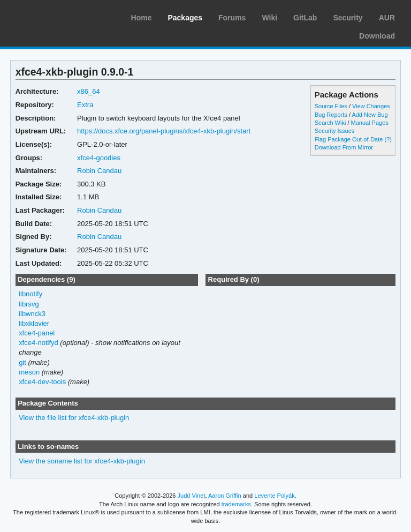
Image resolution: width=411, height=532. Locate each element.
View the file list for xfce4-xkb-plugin (74, 418)
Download (377, 36)
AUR (387, 18)
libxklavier (34, 323)
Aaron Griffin (225, 496)
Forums (232, 18)
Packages (185, 18)
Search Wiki (330, 123)
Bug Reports (331, 115)
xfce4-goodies (99, 158)
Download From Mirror (344, 147)
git (22, 362)
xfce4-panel (37, 333)
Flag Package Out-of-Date (349, 139)
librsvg (29, 304)
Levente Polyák (274, 496)
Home (142, 18)
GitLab (305, 18)
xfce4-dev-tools (42, 382)
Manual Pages (370, 123)
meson (29, 372)
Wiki (269, 18)
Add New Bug (370, 115)
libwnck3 (32, 314)
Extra (85, 105)
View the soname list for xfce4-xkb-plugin (82, 461)
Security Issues (334, 131)
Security (348, 18)
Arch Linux (59, 16)
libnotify (31, 294)
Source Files (331, 106)
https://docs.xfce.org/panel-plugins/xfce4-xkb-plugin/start (164, 131)
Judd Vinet (192, 496)
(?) (388, 139)
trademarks (236, 504)
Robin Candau (99, 171)
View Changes (371, 106)
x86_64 (89, 91)
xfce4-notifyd (39, 343)
